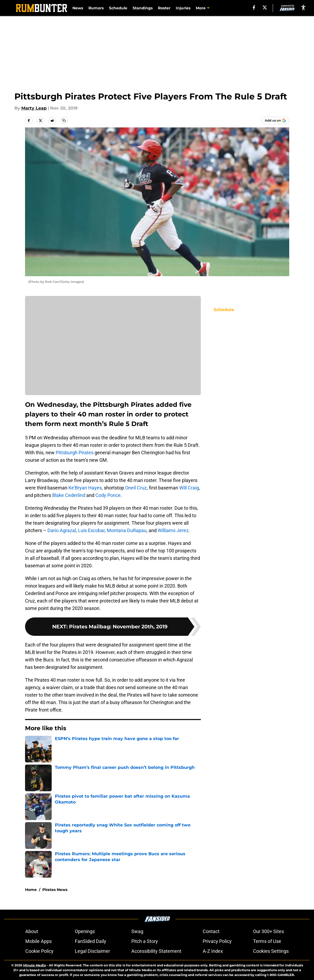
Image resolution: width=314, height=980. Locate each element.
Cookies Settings (271, 951)
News (78, 8)
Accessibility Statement (156, 951)
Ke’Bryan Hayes (85, 488)
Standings (143, 8)
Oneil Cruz (136, 488)
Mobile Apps (38, 941)
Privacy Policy (217, 941)
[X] (265, 7)
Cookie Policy (39, 951)
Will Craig (189, 488)
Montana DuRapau (127, 530)
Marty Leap (34, 108)
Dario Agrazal (62, 530)
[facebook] (254, 7)
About (32, 931)
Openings (85, 931)
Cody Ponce (108, 495)
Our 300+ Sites (268, 931)
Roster (164, 8)
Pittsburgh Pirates (75, 453)
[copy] (64, 121)
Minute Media (34, 965)
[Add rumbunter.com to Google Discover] (275, 121)
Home (31, 890)
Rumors (96, 8)
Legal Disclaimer (92, 951)
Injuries (183, 8)
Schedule (118, 8)
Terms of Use (267, 941)
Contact (211, 931)
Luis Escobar (91, 530)
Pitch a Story (145, 941)
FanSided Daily (91, 941)
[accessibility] (303, 7)
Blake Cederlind (69, 495)
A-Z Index (213, 951)
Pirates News (55, 890)
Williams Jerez (173, 530)
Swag (137, 931)
